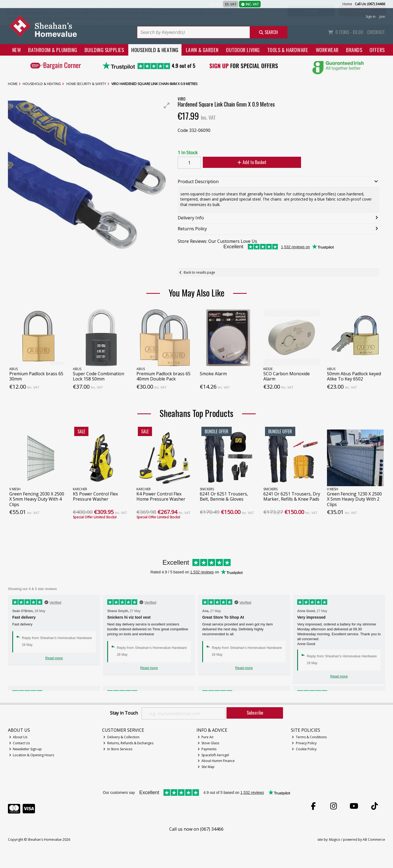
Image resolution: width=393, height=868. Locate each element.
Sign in (371, 16)
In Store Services (118, 749)
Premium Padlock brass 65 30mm (36, 376)
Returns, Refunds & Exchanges (128, 743)
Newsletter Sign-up (26, 749)
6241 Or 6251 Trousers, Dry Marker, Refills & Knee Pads (292, 496)
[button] (167, 105)
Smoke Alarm (213, 374)
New (17, 50)
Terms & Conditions (309, 737)
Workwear (327, 50)
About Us (18, 737)
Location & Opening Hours (32, 755)
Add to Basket (251, 162)
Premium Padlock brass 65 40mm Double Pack (163, 376)
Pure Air (206, 737)
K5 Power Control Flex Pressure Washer (95, 496)
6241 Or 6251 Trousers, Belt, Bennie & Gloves (224, 496)
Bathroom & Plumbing (53, 50)
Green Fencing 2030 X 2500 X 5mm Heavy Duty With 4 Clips (37, 499)
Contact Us (20, 743)
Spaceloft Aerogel (213, 755)
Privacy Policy (304, 743)
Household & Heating (155, 50)
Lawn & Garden (202, 50)
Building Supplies (104, 50)
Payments (207, 749)
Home (347, 4)
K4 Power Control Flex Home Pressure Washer (161, 496)
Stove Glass (209, 743)
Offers (377, 50)
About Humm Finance (216, 761)
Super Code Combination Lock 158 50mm (99, 376)
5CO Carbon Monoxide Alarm (287, 376)
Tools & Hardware (288, 50)
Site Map (206, 767)
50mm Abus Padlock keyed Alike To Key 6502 (354, 376)
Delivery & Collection (121, 737)
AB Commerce (374, 840)
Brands (354, 50)
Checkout (376, 32)
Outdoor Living (243, 50)
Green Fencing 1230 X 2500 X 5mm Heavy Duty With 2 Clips (354, 499)
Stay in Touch (124, 713)
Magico (335, 840)
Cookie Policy (304, 749)
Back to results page (199, 272)
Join (382, 16)
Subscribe (255, 713)
